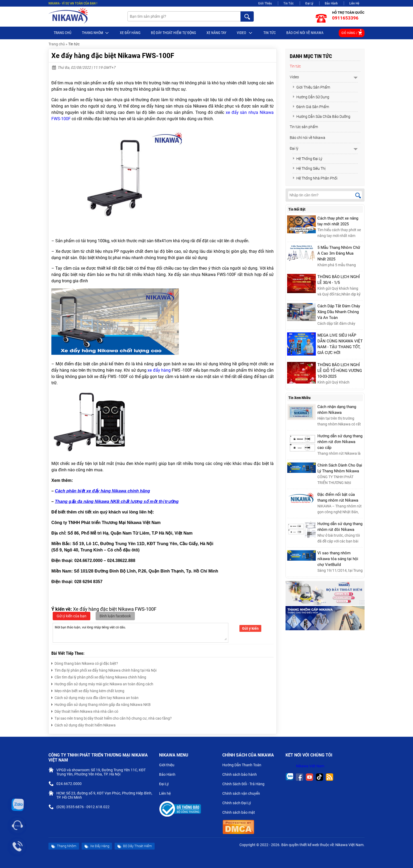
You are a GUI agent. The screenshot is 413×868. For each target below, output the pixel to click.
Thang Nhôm (96, 33)
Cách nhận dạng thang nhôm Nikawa (337, 410)
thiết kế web (309, 845)
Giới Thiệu (265, 3)
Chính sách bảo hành (242, 775)
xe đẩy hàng (159, 370)
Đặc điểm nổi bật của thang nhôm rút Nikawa (338, 497)
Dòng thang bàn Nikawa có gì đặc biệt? (85, 663)
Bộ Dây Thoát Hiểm (135, 846)
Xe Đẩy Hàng (130, 33)
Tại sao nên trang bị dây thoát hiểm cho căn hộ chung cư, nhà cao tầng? (112, 718)
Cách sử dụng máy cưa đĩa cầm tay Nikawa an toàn (95, 697)
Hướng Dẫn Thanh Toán (244, 765)
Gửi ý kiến (250, 628)
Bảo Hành (331, 3)
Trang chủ (63, 33)
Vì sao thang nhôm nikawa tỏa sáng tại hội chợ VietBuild (338, 559)
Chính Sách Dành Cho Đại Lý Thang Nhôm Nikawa (340, 468)
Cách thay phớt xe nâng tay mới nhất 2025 (338, 221)
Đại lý (294, 148)
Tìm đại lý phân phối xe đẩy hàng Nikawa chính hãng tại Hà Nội (104, 670)
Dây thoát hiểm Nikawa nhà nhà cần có (85, 711)
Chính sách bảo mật (240, 813)
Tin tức (270, 33)
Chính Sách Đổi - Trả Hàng (245, 784)
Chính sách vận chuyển (243, 794)
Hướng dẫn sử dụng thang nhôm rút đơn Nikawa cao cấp (340, 442)
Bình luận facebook (115, 616)
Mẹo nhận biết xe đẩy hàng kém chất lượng (88, 690)
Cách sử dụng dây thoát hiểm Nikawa (83, 724)
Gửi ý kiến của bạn (72, 616)
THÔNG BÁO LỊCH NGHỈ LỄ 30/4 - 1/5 (339, 280)
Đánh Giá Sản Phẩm (311, 107)
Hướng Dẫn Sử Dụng (311, 97)
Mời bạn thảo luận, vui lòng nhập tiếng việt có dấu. (141, 632)
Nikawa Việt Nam (310, 766)
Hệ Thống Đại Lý (307, 159)
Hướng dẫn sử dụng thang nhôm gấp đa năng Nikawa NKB (101, 704)
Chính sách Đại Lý (239, 803)
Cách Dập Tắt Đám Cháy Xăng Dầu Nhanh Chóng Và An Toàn (339, 312)
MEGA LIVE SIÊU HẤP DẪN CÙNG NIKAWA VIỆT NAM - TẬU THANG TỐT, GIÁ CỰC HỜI (340, 344)
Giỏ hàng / (352, 32)
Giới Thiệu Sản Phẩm (311, 87)
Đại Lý (309, 3)
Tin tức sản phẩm (304, 127)
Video (245, 33)
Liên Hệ (354, 3)
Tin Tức (289, 3)
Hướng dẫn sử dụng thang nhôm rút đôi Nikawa (340, 527)
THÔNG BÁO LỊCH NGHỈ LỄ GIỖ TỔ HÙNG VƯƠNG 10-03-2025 (340, 371)
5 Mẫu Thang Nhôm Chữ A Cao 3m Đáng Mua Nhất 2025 (339, 253)
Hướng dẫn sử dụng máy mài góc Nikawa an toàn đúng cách (102, 683)
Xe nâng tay (216, 33)
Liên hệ (167, 794)
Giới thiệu (169, 765)
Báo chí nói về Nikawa (305, 33)
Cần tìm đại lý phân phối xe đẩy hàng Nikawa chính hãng (99, 677)
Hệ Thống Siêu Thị (309, 168)
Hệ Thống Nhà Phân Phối (315, 178)
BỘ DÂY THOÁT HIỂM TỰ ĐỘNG (173, 33)
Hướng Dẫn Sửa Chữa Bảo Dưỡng (321, 117)
